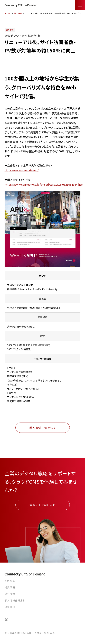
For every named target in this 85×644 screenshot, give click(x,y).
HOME (8, 13)
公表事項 (10, 607)
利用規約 (10, 581)
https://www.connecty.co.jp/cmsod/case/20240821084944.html (44, 184)
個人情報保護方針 (15, 600)
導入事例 (18, 13)
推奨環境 (10, 587)
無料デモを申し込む (42, 505)
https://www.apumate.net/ (22, 170)
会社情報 (10, 594)
